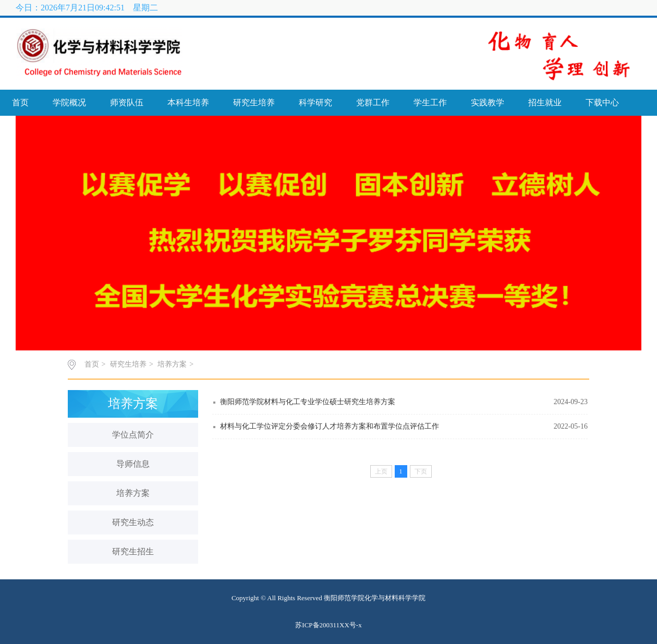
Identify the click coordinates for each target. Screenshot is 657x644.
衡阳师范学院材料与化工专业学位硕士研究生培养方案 (308, 402)
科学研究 (315, 102)
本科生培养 (188, 102)
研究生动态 (133, 522)
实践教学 (488, 102)
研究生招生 (133, 551)
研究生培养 (254, 102)
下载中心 (602, 102)
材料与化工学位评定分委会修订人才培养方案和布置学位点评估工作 (330, 426)
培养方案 (172, 364)
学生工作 (430, 102)
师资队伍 (127, 102)
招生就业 (545, 102)
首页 (20, 102)
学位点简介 (133, 435)
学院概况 (69, 102)
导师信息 (133, 464)
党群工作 (373, 102)
